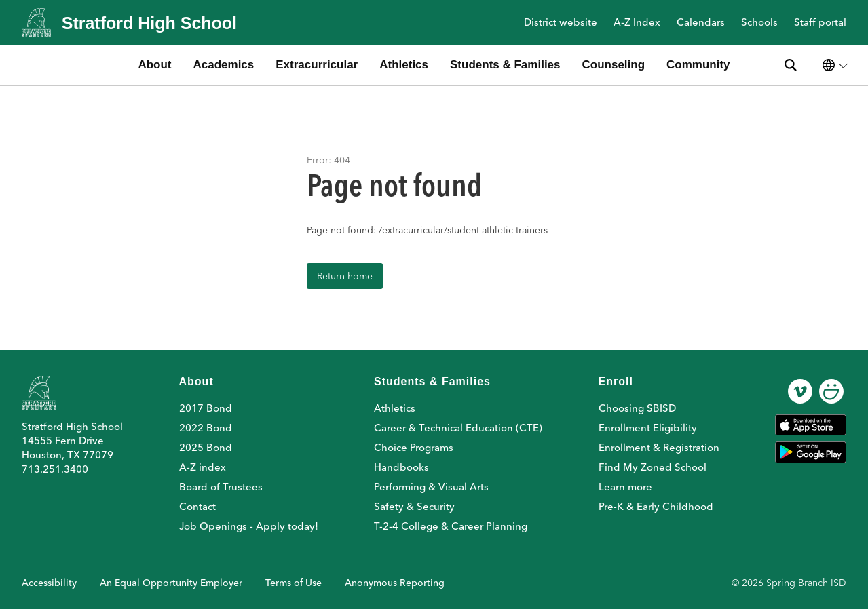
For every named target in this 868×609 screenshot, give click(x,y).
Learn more (625, 487)
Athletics (404, 65)
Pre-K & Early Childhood (656, 506)
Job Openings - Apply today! (249, 526)
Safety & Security (414, 506)
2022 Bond (206, 428)
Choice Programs (414, 447)
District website (561, 23)
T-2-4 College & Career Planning (451, 526)
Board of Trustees (221, 487)
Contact (197, 506)
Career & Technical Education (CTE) (458, 428)
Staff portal (820, 23)
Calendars (701, 23)
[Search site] (791, 65)
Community (698, 65)
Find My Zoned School (653, 467)
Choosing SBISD (637, 408)
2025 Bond (206, 447)
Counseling (614, 65)
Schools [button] (759, 23)
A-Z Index (637, 23)
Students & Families (505, 65)
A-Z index (203, 467)
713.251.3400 (55, 469)
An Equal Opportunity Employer (171, 583)
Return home (345, 276)
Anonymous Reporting (395, 583)
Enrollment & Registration (659, 447)
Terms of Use (294, 583)
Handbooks (401, 467)
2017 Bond (206, 408)
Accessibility (49, 583)
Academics (224, 65)
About (154, 65)
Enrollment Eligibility (648, 428)
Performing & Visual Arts (431, 487)
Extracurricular (317, 65)
